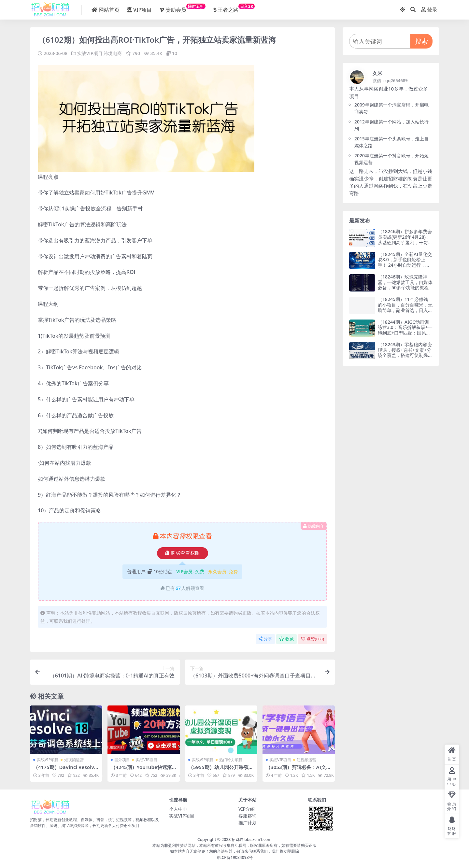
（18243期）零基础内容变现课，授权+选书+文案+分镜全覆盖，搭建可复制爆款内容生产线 (405, 353)
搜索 (421, 41)
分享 (265, 639)
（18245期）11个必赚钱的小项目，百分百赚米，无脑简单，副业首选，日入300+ (405, 307)
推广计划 (248, 822)
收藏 (286, 639)
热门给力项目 (231, 759)
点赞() (313, 639)
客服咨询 (248, 815)
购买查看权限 (183, 553)
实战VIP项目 (90, 53)
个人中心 (178, 809)
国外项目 (122, 759)
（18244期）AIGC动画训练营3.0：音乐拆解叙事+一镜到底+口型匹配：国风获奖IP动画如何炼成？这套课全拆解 (405, 333)
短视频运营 (74, 759)
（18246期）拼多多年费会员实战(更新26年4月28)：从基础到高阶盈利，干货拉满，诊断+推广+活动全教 (405, 240)
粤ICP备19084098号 (234, 857)
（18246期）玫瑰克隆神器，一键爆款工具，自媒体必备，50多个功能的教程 (405, 282)
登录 (429, 10)
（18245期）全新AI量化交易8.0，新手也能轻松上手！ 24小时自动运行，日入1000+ (405, 262)
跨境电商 (113, 53)
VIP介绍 (247, 809)
